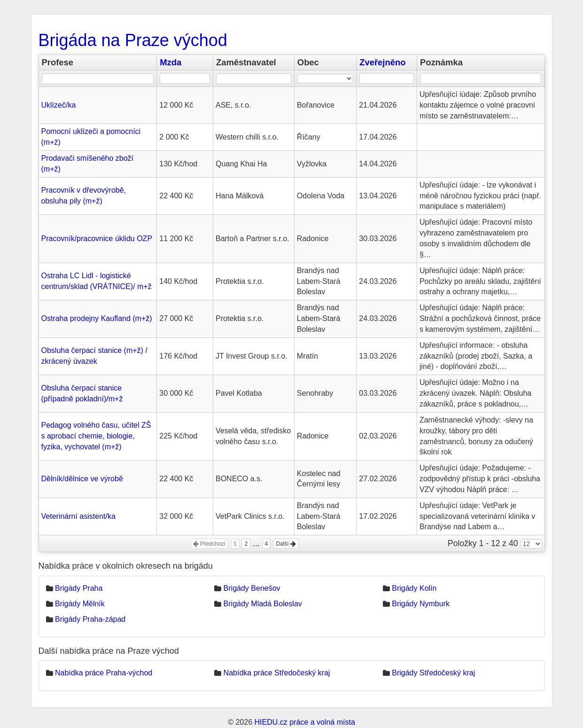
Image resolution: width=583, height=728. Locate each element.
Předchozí (209, 544)
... (256, 543)
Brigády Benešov (252, 588)
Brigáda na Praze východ (133, 40)
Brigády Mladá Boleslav (263, 604)
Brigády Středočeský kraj (433, 673)
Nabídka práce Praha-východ (104, 673)
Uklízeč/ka (59, 105)
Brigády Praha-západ (90, 619)
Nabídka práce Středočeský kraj (277, 673)
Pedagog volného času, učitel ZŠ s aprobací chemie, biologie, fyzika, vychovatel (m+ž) (96, 436)
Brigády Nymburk (421, 604)
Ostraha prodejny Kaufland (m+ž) (97, 318)
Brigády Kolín (414, 588)
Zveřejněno (382, 62)
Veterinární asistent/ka (78, 516)
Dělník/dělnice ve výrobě (82, 479)
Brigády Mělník (80, 604)
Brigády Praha (79, 588)
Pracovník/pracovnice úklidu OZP (97, 239)
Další (286, 544)
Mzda (171, 62)
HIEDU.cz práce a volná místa (304, 722)
